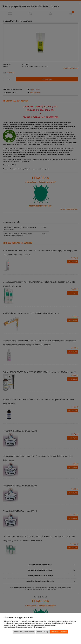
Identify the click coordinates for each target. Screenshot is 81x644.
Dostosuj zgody (43, 632)
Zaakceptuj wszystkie (59, 632)
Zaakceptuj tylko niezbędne (24, 632)
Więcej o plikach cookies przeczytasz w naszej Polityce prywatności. (25, 627)
